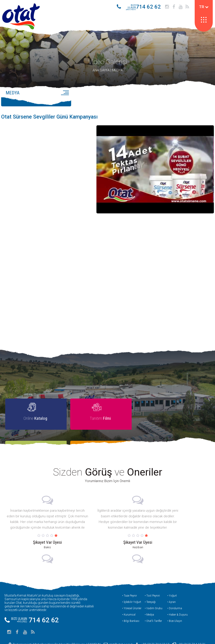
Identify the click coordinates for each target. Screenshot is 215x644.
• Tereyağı (150, 583)
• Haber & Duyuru (178, 596)
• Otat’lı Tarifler (153, 602)
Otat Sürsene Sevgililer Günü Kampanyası (51, 119)
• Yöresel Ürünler (132, 590)
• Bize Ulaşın (175, 602)
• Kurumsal (129, 596)
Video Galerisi (108, 64)
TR (204, 7)
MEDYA (117, 72)
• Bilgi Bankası (131, 602)
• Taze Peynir (130, 577)
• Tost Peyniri (152, 577)
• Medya (149, 596)
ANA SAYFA (101, 72)
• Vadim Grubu (154, 590)
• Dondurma (175, 590)
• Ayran (172, 583)
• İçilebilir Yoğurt (132, 583)
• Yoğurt (172, 577)
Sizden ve (108, 454)
